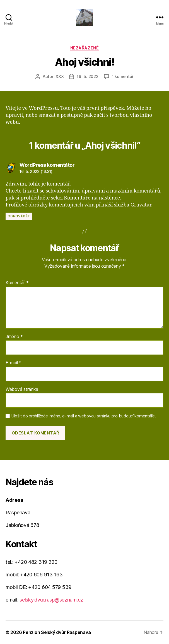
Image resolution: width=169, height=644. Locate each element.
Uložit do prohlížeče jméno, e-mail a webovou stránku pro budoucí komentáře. (84, 416)
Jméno (14, 337)
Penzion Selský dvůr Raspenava (57, 632)
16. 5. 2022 (87, 76)
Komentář (17, 283)
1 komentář (123, 76)
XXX (60, 76)
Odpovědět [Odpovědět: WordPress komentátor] (19, 216)
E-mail (14, 363)
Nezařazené (84, 48)
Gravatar (141, 205)
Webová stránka (22, 389)
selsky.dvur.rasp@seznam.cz (51, 600)
